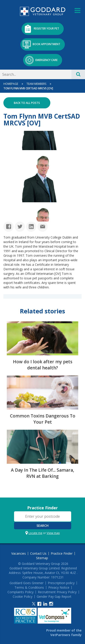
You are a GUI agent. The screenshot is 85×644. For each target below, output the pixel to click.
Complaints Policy (21, 592)
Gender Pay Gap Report (54, 597)
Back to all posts (27, 103)
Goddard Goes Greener (27, 583)
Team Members (36, 84)
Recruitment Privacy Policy (57, 592)
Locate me (35, 533)
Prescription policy (61, 583)
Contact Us (38, 554)
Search (42, 526)
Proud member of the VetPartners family (64, 633)
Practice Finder (42, 508)
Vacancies (19, 554)
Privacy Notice (59, 588)
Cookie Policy (23, 597)
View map (53, 533)
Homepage (11, 84)
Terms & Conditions (29, 588)
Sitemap (42, 558)
